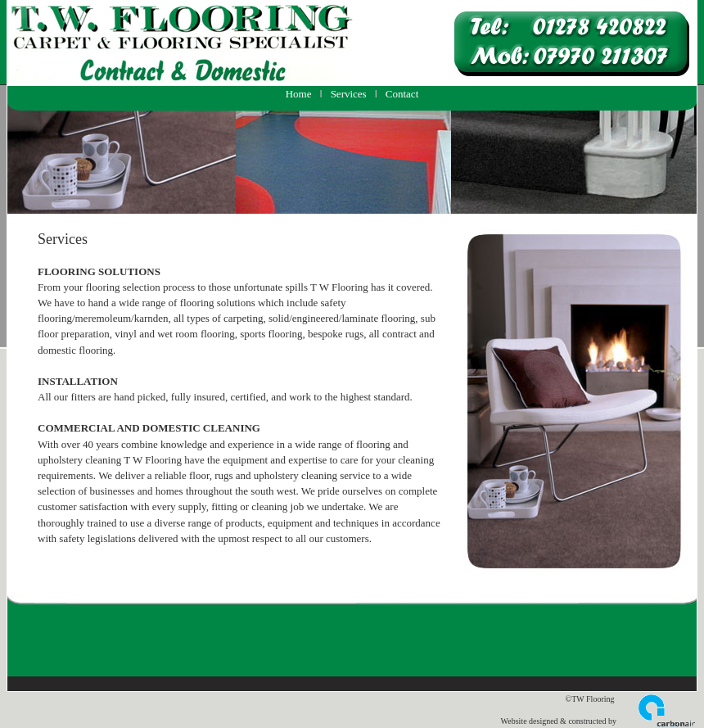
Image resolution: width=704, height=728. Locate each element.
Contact (402, 94)
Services (349, 94)
